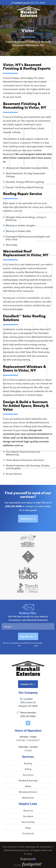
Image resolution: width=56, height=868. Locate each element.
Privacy (28, 854)
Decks (28, 786)
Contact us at (28, 3)
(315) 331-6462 (28, 716)
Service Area (28, 822)
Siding (28, 769)
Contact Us (28, 519)
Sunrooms (28, 775)
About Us (28, 810)
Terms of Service (27, 646)
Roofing (28, 763)
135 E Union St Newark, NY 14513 (28, 704)
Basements (28, 797)
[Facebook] (28, 723)
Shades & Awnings (28, 780)
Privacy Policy (48, 643)
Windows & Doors (28, 792)
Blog (28, 828)
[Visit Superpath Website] (28, 859)
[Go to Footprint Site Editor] (28, 865)
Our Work (28, 816)
